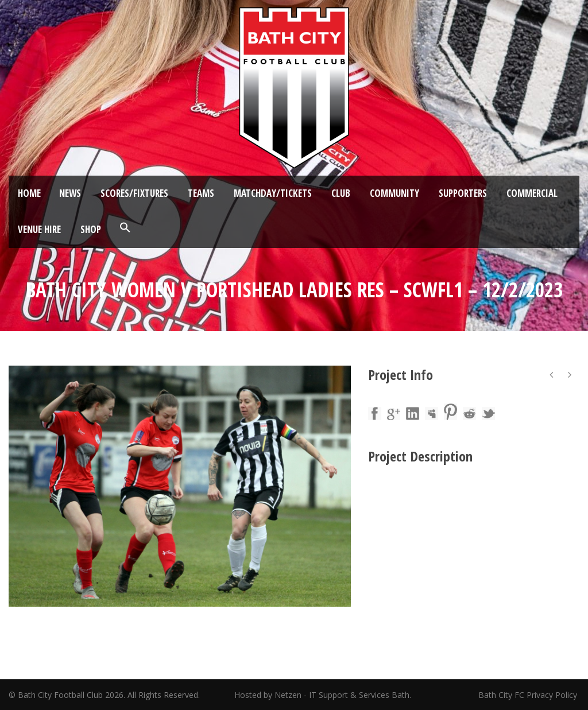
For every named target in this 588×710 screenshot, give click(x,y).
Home (29, 193)
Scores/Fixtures (134, 193)
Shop (91, 229)
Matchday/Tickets (273, 193)
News (70, 193)
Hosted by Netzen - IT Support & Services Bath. (323, 695)
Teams (201, 193)
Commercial (532, 193)
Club (341, 193)
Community (394, 193)
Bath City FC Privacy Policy (529, 695)
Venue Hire (39, 229)
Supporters (463, 193)
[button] (125, 228)
